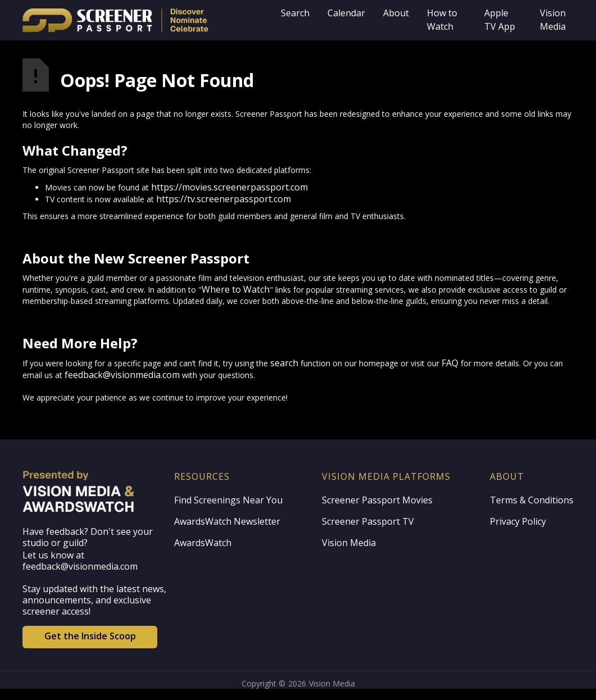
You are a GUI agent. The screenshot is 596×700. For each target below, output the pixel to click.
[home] (147, 20)
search (284, 363)
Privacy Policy (518, 521)
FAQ (450, 363)
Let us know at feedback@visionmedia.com (80, 561)
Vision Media (349, 543)
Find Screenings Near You (228, 500)
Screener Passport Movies (377, 500)
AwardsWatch (203, 543)
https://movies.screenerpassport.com (229, 187)
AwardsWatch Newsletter (227, 521)
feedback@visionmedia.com (122, 375)
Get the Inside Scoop (90, 636)
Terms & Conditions (532, 500)
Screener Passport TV (368, 521)
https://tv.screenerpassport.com (224, 199)
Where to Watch (236, 289)
